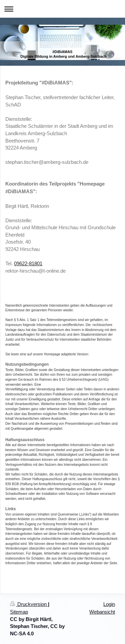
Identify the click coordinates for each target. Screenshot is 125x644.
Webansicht (102, 612)
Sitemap (19, 612)
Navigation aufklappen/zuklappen (62, 9)
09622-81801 (28, 263)
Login (109, 604)
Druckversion (29, 604)
